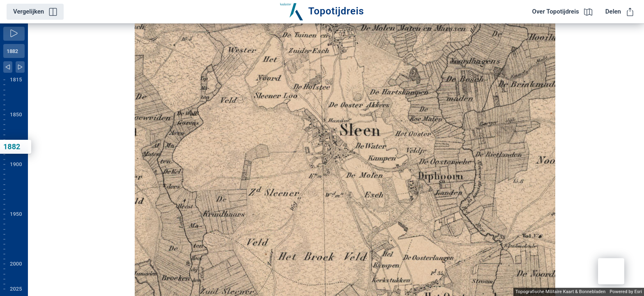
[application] (336, 160)
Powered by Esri (626, 292)
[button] (611, 271)
